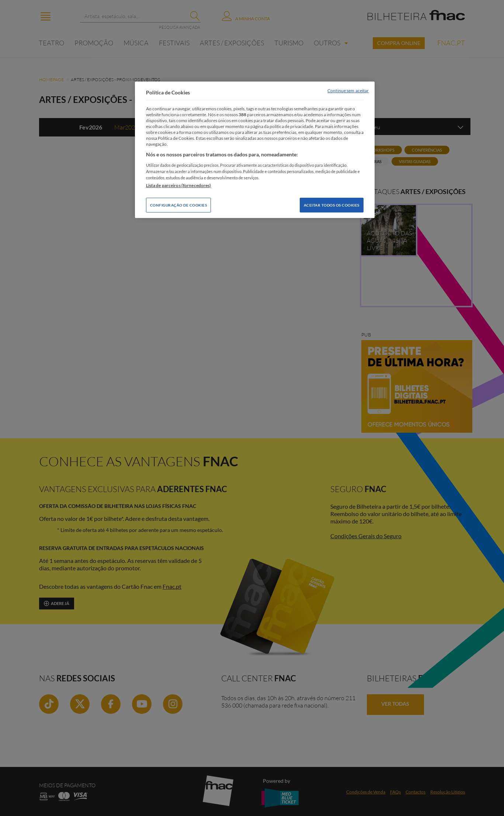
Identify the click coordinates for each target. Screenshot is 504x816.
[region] (255, 150)
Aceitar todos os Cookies (332, 205)
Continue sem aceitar (348, 91)
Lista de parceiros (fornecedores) (179, 185)
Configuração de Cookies (179, 205)
